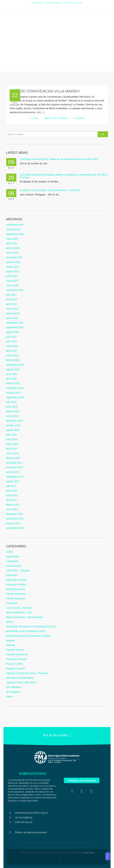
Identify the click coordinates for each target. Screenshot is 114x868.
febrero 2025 (13, 248)
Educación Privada (16, 580)
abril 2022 (11, 304)
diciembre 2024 (14, 257)
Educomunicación (16, 589)
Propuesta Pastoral (16, 659)
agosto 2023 (13, 271)
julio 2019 (11, 402)
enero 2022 (12, 318)
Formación (12, 603)
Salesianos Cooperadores (20, 678)
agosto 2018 (13, 430)
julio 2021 (11, 337)
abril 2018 (11, 449)
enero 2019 (12, 416)
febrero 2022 (13, 313)
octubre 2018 (13, 425)
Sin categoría (13, 692)
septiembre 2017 (15, 477)
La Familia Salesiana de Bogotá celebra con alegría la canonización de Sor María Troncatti (64, 176)
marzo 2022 (12, 309)
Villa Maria (63, 118)
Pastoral (10, 645)
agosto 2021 (13, 332)
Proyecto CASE (14, 664)
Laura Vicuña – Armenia (19, 608)
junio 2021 (12, 341)
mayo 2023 (12, 281)
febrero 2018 (13, 458)
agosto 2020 (13, 369)
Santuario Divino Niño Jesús (21, 682)
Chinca (35, 118)
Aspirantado (13, 556)
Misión (10, 622)
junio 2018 (12, 439)
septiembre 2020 (15, 365)
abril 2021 (11, 351)
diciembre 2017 (14, 463)
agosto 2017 (13, 481)
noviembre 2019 (15, 388)
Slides (55, 118)
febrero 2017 (13, 505)
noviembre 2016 (15, 519)
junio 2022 (12, 299)
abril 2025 (11, 243)
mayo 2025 (12, 239)
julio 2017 (11, 486)
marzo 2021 (12, 355)
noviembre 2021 (15, 323)
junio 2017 (12, 491)
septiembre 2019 (15, 397)
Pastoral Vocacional (17, 654)
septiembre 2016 (15, 528)
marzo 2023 (12, 285)
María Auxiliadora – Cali (19, 612)
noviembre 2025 (15, 225)
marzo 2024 (12, 267)
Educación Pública (16, 584)
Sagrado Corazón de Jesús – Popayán (27, 673)
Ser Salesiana (14, 687)
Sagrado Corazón (16, 668)
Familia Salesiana (16, 594)
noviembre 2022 (15, 290)
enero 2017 (12, 509)
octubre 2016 (13, 523)
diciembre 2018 (14, 421)
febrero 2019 (13, 411)
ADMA (10, 552)
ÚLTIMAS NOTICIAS (73, 3)
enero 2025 (12, 253)
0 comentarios (79, 118)
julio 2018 (11, 435)
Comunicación (14, 566)
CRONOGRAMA (54, 3)
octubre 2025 (13, 229)
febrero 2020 (13, 383)
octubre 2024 (13, 262)
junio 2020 (12, 374)
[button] (108, 856)
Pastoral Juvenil (15, 650)
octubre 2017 (13, 472)
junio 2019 (12, 407)
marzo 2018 (12, 453)
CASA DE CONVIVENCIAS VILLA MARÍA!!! (45, 91)
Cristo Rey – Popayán (18, 570)
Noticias (47, 118)
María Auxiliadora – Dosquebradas (25, 617)
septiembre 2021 (15, 327)
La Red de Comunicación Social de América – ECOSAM (50, 190)
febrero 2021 (13, 360)
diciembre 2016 (14, 514)
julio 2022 (11, 295)
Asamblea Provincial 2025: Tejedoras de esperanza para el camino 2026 (59, 159)
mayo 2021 (12, 346)
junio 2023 (12, 276)
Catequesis (12, 561)
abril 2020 (11, 379)
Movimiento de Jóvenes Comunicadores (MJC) (31, 626)
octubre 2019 (13, 393)
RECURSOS (37, 3)
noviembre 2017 (15, 467)
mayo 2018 (12, 444)
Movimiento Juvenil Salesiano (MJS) (26, 631)
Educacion (12, 575)
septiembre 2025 (15, 234)
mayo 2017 (12, 495)
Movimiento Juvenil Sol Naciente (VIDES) (28, 636)
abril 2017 (11, 500)
